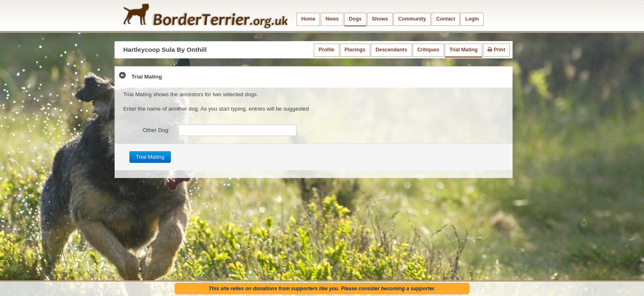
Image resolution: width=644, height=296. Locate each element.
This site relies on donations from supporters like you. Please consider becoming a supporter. (322, 289)
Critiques (428, 50)
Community (412, 19)
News (332, 19)
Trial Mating (463, 50)
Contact (446, 19)
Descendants (391, 50)
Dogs (355, 19)
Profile (327, 50)
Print (496, 50)
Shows (380, 19)
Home (308, 19)
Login (472, 19)
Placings (355, 50)
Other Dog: (156, 130)
